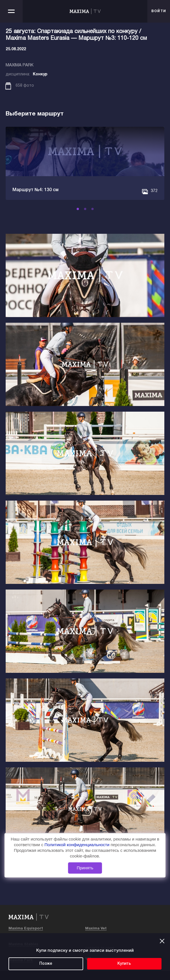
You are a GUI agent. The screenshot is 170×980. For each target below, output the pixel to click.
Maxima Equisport (26, 929)
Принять (85, 868)
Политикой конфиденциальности (78, 845)
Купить (124, 964)
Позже (46, 964)
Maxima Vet (96, 929)
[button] (78, 209)
